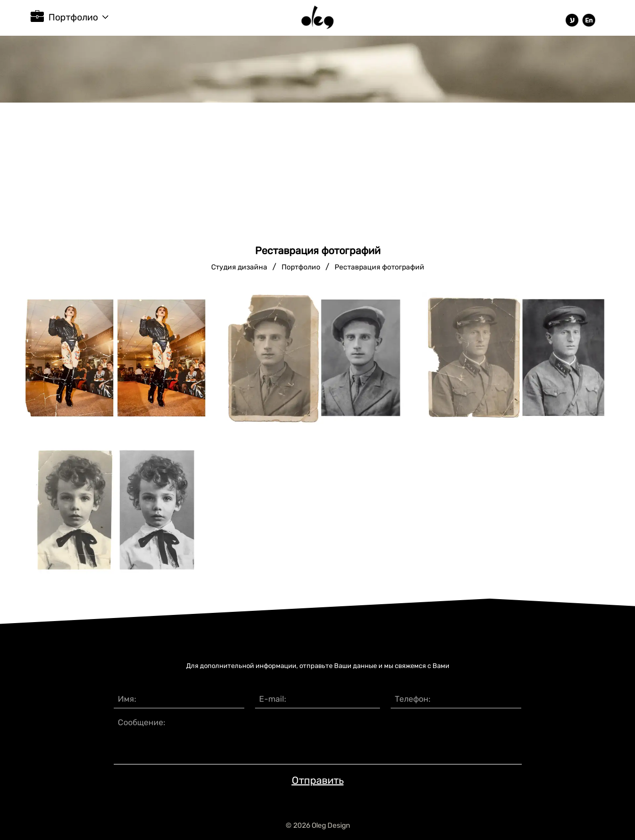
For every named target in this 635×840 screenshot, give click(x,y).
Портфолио (73, 17)
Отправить (318, 780)
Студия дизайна (239, 267)
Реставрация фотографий (379, 267)
